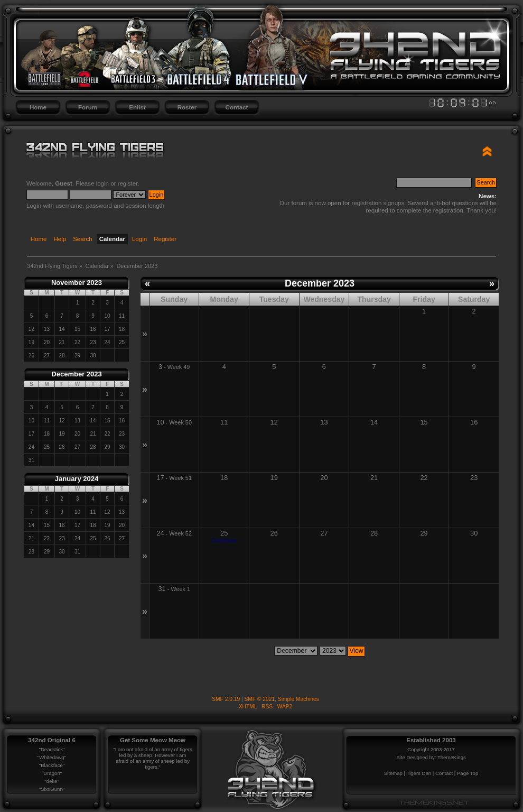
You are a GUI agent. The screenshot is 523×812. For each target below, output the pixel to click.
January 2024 (77, 479)
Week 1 (180, 589)
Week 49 (179, 367)
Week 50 (180, 422)
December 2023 (76, 374)
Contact (237, 107)
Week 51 (180, 478)
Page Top (468, 773)
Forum (88, 107)
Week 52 (180, 533)
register (128, 183)
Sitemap (393, 773)
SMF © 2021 (260, 699)
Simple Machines (298, 699)
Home (38, 107)
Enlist (137, 107)
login (102, 183)
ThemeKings (452, 757)
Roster (187, 107)
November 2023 (77, 283)
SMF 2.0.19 (226, 699)
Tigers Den (419, 773)
